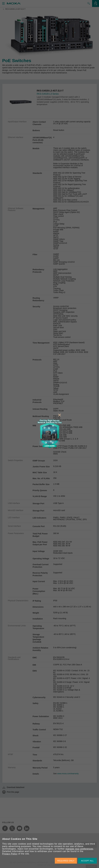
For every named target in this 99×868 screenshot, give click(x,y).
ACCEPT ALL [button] (87, 861)
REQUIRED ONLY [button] (66, 861)
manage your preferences (79, 849)
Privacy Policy (10, 854)
